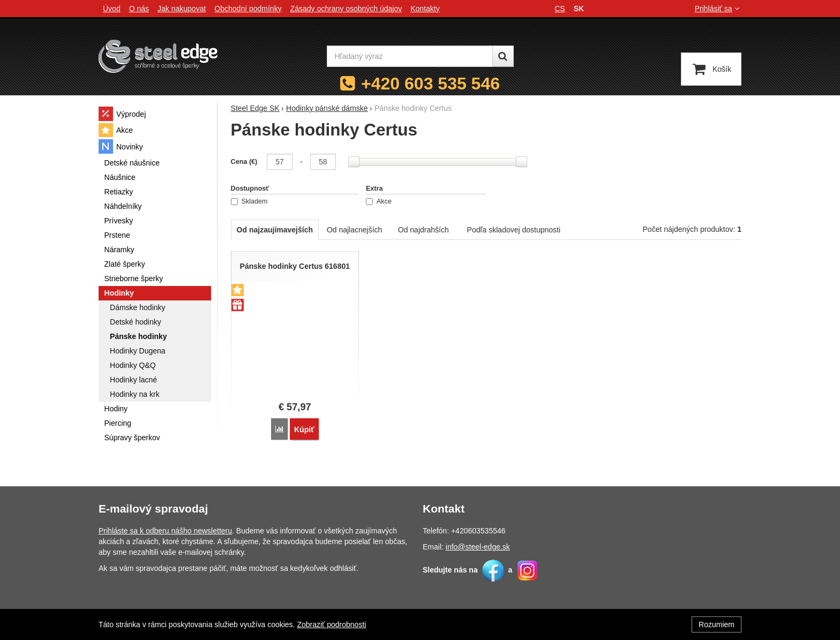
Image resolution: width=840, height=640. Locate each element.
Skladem (249, 201)
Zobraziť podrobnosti (331, 624)
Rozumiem (717, 624)
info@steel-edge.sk (478, 546)
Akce (379, 201)
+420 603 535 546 (430, 84)
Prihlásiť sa (718, 9)
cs (560, 9)
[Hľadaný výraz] (410, 56)
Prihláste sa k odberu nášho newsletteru (165, 530)
